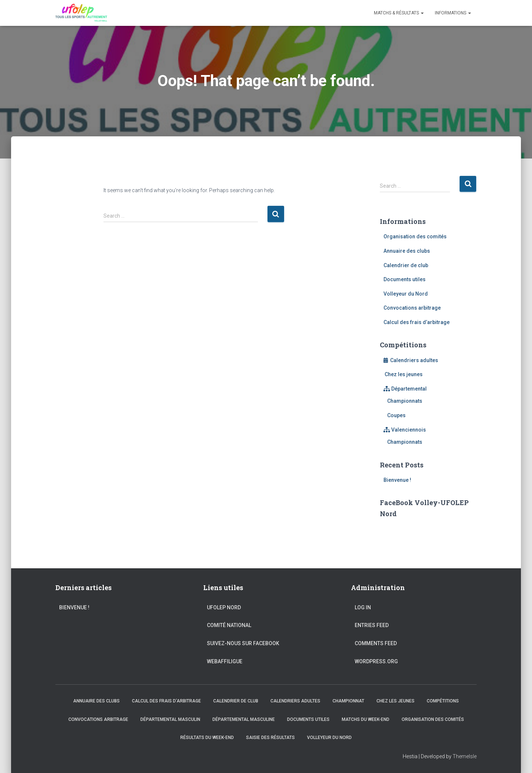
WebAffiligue (225, 661)
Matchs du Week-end (366, 719)
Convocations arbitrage (412, 308)
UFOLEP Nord (224, 607)
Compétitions (443, 701)
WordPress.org (376, 661)
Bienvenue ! (397, 480)
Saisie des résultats (270, 738)
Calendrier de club (406, 265)
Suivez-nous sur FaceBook (243, 643)
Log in (363, 607)
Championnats (405, 401)
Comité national (229, 625)
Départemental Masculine (244, 719)
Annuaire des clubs (407, 251)
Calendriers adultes (411, 360)
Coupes (396, 415)
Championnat (348, 701)
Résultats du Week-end (207, 738)
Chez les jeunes (403, 374)
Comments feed (376, 643)
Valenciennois (405, 430)
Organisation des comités (415, 236)
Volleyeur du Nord (406, 294)
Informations (453, 13)
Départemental (405, 389)
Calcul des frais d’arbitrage (417, 322)
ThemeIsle (465, 756)
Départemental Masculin (170, 719)
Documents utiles (405, 279)
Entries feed (372, 625)
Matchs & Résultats (399, 13)
